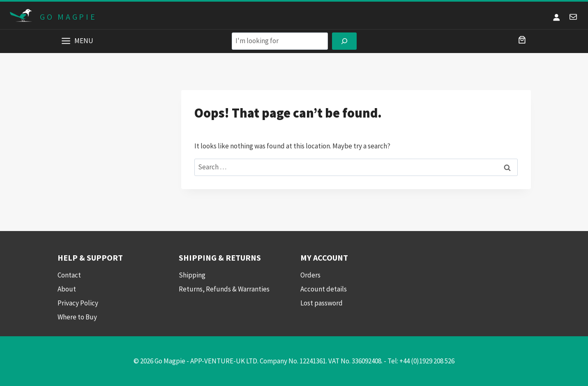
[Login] (557, 17)
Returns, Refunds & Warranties (224, 289)
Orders (310, 275)
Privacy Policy (78, 303)
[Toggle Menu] (66, 41)
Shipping (192, 275)
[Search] (344, 41)
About (67, 289)
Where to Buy (77, 317)
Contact (69, 275)
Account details (324, 289)
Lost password (322, 303)
